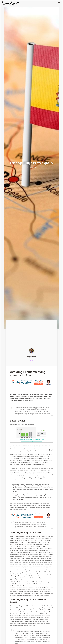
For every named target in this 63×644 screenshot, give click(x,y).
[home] (11, 3)
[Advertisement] (32, 336)
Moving (31, 361)
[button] (59, 3)
